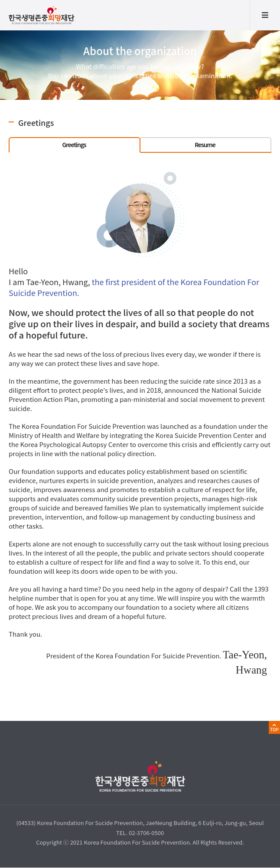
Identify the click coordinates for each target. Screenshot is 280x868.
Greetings (74, 145)
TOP (274, 729)
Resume (205, 145)
